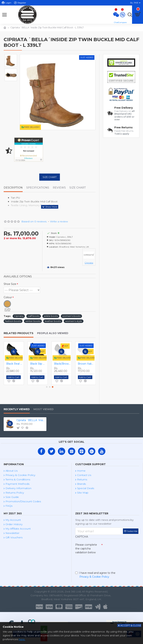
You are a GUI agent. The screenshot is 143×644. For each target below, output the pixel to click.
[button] (47, 387)
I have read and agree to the (95, 575)
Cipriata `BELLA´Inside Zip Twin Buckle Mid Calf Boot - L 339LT (31, 420)
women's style (74, 321)
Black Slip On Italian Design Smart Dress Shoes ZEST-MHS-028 (86, 364)
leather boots (53, 321)
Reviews (59, 188)
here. (22, 639)
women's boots (71, 316)
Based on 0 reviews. (34, 221)
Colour (8, 297)
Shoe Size (10, 284)
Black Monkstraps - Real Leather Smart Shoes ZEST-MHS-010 (38, 364)
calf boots (34, 316)
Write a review (59, 221)
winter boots (33, 321)
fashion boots (13, 321)
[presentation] (101, 562)
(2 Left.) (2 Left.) (22, 290)
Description (13, 188)
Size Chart (50, 177)
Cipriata (19, 316)
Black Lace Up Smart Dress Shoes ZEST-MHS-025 (15, 364)
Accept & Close (131, 625)
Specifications (38, 188)
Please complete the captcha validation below (86, 549)
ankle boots (51, 316)
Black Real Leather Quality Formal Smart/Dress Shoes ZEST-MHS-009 (62, 364)
